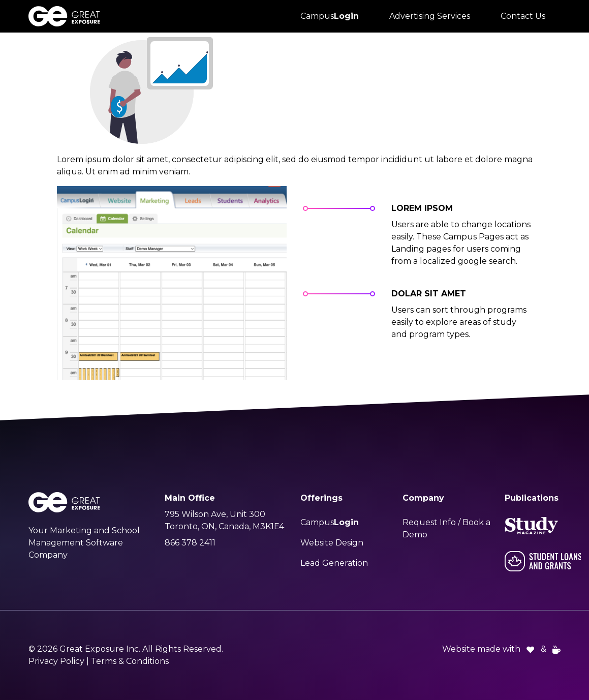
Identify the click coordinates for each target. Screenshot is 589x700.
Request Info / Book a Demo (446, 528)
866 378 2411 (190, 543)
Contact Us (523, 16)
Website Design (332, 543)
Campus (330, 16)
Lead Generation (334, 563)
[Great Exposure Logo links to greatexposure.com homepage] (64, 16)
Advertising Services (430, 16)
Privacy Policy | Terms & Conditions (99, 661)
